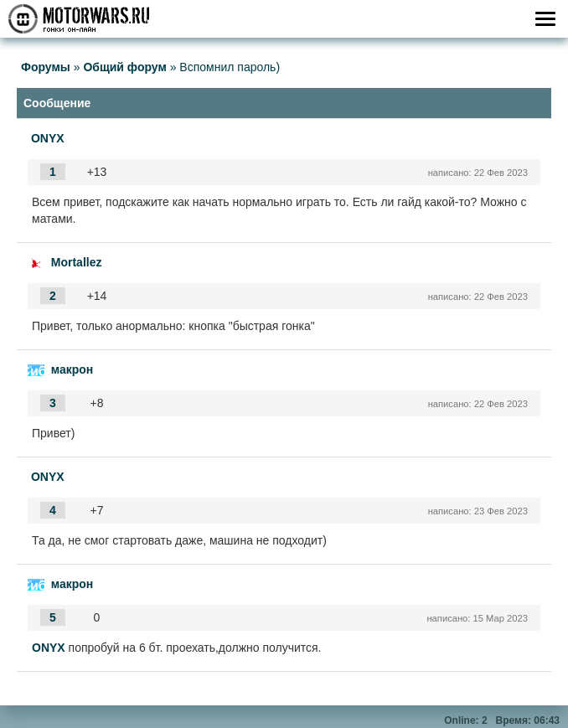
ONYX (48, 138)
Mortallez (77, 262)
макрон (72, 369)
